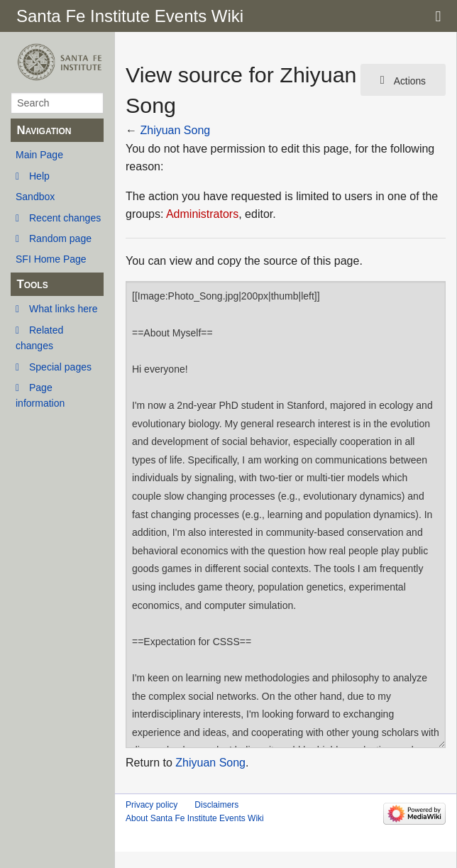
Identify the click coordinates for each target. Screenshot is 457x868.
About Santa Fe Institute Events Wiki (195, 818)
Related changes (39, 338)
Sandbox (35, 197)
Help (39, 176)
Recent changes (65, 218)
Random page (60, 238)
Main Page (39, 155)
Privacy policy (152, 805)
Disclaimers (216, 805)
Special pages (60, 367)
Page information (40, 395)
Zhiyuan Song (175, 130)
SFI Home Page (51, 259)
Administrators (202, 214)
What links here (63, 309)
